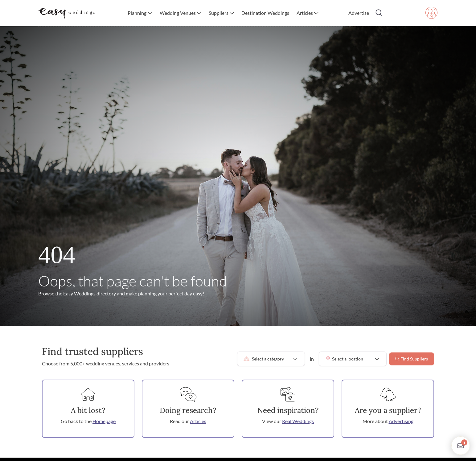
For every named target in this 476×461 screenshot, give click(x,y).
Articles (198, 421)
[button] (140, 13)
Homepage (104, 421)
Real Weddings (298, 421)
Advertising (401, 421)
